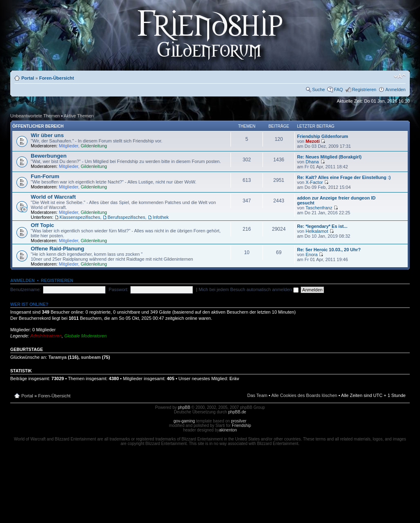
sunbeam (91, 357)
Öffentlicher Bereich (38, 126)
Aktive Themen (79, 116)
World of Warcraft (53, 197)
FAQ (338, 89)
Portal (28, 78)
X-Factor (314, 182)
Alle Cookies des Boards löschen (304, 395)
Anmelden (395, 89)
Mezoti (313, 141)
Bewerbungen (49, 156)
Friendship (241, 426)
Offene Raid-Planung (57, 249)
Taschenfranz (319, 208)
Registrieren (364, 89)
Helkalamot (317, 231)
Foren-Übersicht (56, 78)
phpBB (184, 407)
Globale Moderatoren (86, 336)
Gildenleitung (94, 146)
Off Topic (42, 225)
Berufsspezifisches (126, 217)
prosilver (239, 421)
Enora (312, 255)
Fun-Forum (45, 176)
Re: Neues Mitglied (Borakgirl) (329, 157)
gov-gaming (184, 421)
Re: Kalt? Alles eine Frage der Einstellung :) (344, 177)
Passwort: (119, 289)
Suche (318, 89)
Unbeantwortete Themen (35, 116)
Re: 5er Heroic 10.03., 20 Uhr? (329, 250)
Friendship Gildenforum (323, 136)
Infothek (161, 217)
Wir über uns (47, 135)
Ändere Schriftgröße (400, 76)
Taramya (57, 357)
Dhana (312, 162)
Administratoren (46, 336)
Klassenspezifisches (80, 217)
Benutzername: (26, 289)
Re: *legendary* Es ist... (322, 226)
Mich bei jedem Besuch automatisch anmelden (249, 289)
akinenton (228, 430)
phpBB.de (237, 412)
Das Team (257, 395)
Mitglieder (69, 146)
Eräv (234, 378)
